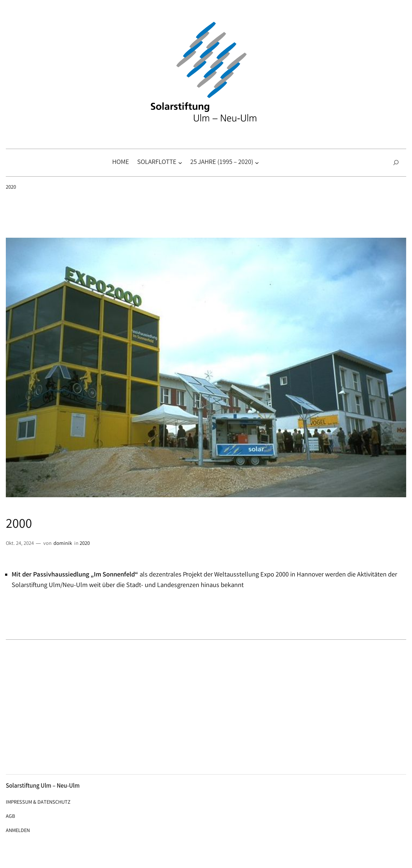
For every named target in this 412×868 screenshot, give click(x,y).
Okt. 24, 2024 (20, 544)
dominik (63, 544)
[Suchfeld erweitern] (396, 163)
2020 (11, 188)
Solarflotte (157, 163)
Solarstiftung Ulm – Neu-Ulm (43, 786)
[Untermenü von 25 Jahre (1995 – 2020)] (257, 163)
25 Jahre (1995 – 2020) (222, 163)
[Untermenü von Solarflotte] (180, 163)
